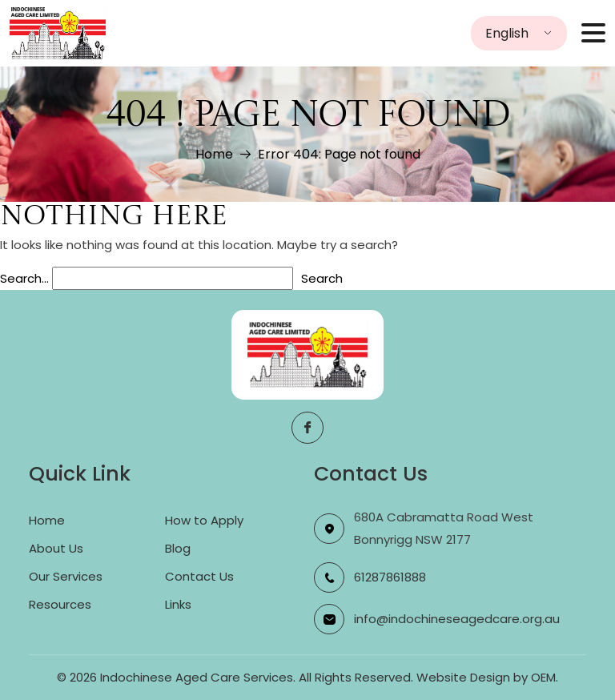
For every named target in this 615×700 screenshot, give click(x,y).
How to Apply (204, 520)
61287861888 (390, 577)
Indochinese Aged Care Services (197, 677)
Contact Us (199, 576)
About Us (56, 548)
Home (213, 154)
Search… (24, 278)
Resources (60, 604)
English (507, 33)
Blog (178, 548)
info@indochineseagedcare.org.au (457, 619)
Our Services (66, 576)
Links (178, 604)
